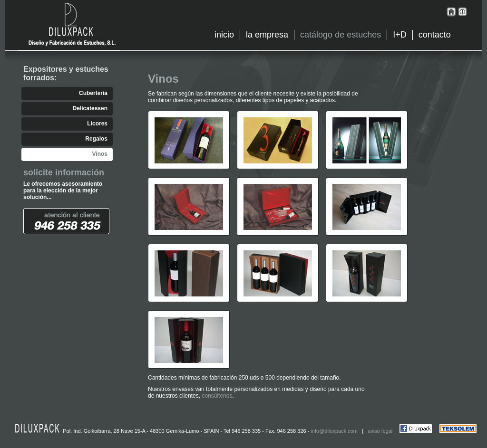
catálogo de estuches (341, 35)
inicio (224, 35)
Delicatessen (90, 108)
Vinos (100, 154)
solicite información (64, 172)
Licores (97, 124)
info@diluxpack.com (334, 431)
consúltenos (217, 396)
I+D (400, 35)
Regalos (96, 139)
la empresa (267, 35)
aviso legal (380, 431)
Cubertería (93, 93)
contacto (435, 35)
